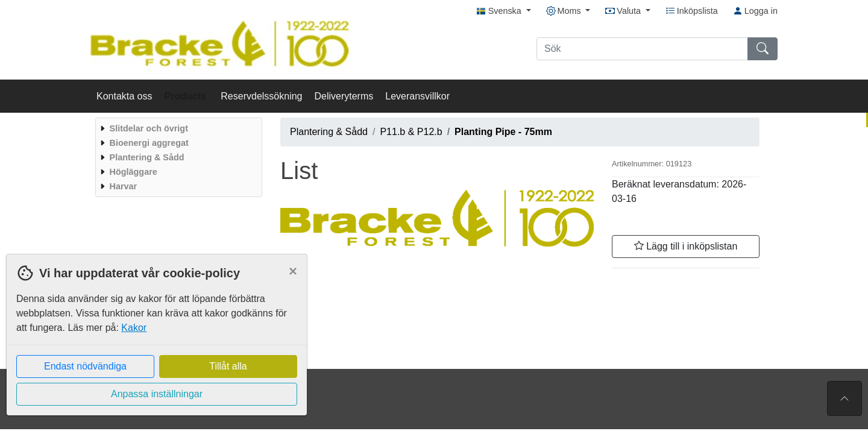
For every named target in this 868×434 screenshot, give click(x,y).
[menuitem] (177, 128)
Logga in (755, 11)
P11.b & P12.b (411, 132)
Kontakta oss (124, 96)
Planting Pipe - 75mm (503, 132)
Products (187, 96)
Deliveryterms (344, 96)
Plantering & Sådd (329, 132)
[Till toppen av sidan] (844, 398)
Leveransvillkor (417, 96)
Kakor (134, 328)
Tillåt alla (228, 366)
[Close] (293, 271)
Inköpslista (692, 11)
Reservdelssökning (261, 96)
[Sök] (642, 49)
